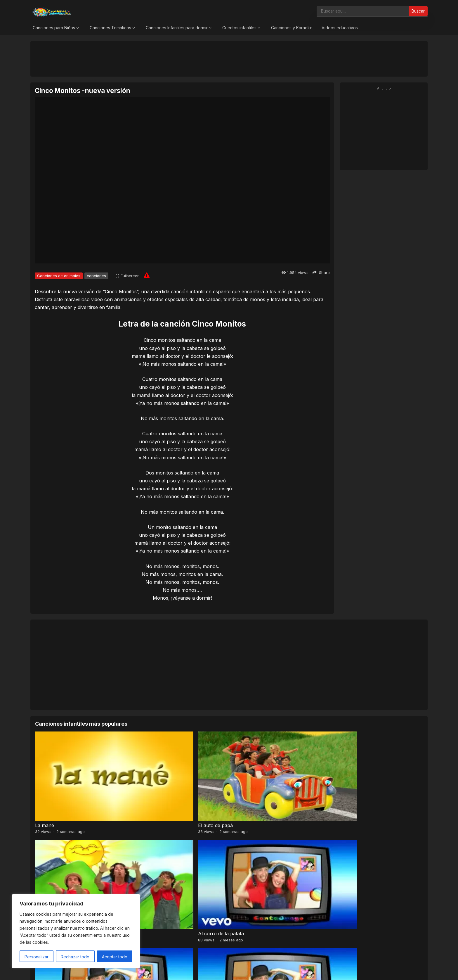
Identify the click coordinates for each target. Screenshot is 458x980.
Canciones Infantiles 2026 (236, 969)
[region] (76, 931)
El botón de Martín (154, 860)
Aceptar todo (115, 957)
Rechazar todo (75, 957)
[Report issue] (147, 275)
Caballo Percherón (351, 860)
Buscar (418, 11)
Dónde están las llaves (60, 860)
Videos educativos (340, 28)
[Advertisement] (229, 58)
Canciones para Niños (54, 28)
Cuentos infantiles (239, 28)
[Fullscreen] (128, 276)
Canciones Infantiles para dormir (177, 28)
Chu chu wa (245, 789)
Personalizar (37, 957)
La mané (45, 789)
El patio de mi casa (252, 860)
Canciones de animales (59, 276)
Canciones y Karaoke (292, 28)
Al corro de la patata (352, 789)
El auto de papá (151, 789)
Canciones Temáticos (110, 28)
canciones (96, 276)
